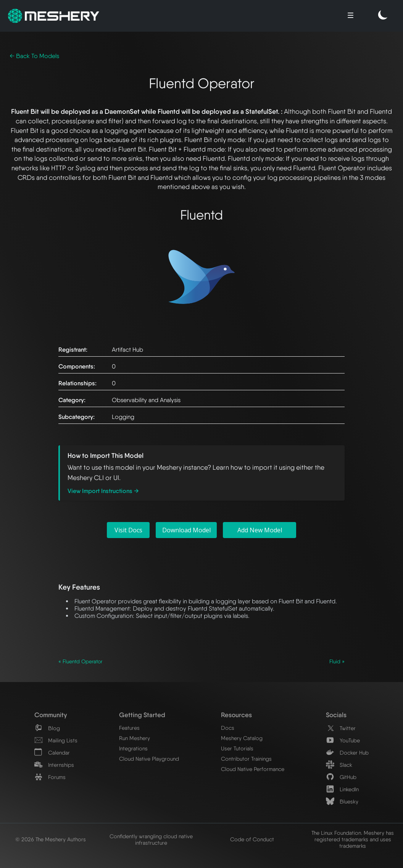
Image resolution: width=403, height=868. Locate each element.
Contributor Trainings (246, 759)
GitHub (341, 777)
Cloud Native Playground (149, 759)
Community (51, 715)
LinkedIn (342, 789)
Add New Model (260, 530)
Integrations (133, 748)
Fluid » (337, 661)
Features (129, 728)
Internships (54, 765)
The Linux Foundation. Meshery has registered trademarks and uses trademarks (353, 839)
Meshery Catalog (242, 738)
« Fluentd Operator (80, 661)
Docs (228, 728)
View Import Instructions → (103, 491)
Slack (339, 765)
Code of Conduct (252, 839)
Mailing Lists (56, 740)
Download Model (186, 530)
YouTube (343, 740)
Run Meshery (135, 738)
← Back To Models (34, 56)
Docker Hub (347, 752)
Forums (50, 777)
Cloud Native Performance (253, 769)
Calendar (52, 752)
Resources (236, 715)
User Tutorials (237, 748)
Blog (47, 728)
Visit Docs (128, 530)
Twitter (341, 728)
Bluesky (342, 801)
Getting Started (142, 715)
